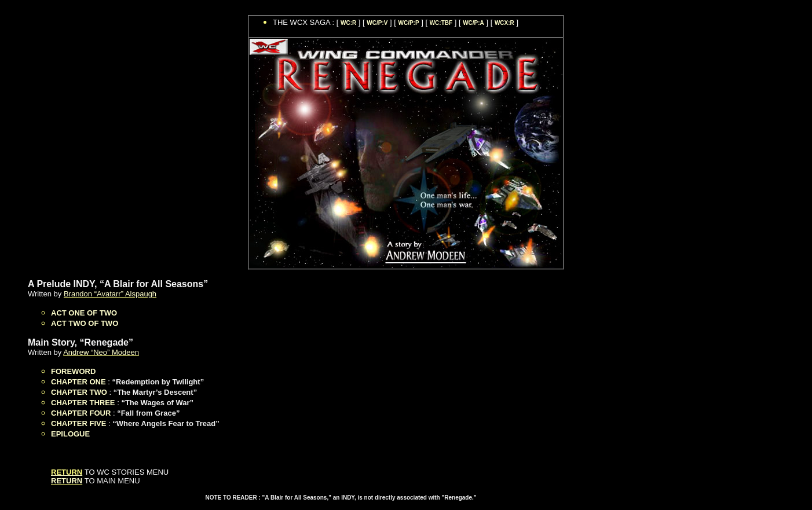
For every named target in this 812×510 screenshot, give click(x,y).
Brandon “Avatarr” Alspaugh (110, 294)
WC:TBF (441, 23)
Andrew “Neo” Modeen (101, 352)
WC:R (348, 23)
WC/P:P (408, 23)
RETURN (67, 481)
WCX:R (504, 23)
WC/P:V (377, 23)
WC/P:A (473, 23)
